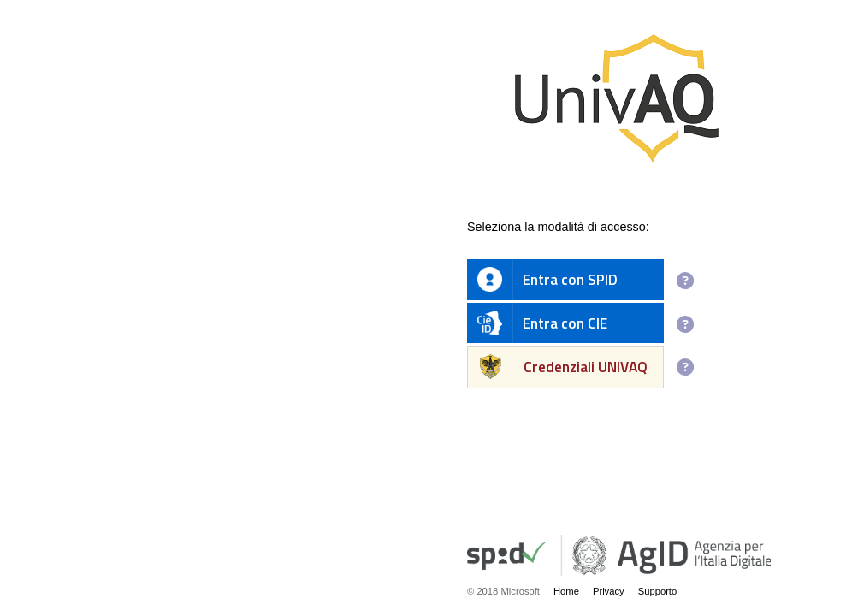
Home (566, 591)
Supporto (658, 591)
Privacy (609, 591)
